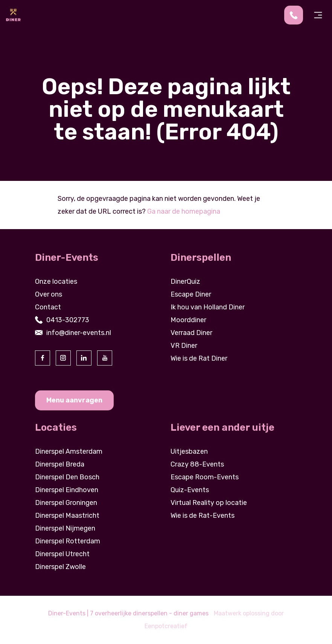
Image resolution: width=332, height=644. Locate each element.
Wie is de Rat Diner (199, 358)
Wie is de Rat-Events (203, 516)
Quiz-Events (190, 490)
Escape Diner (191, 294)
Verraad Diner (191, 333)
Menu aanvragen (74, 400)
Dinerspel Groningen (66, 503)
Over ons (49, 294)
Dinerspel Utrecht (62, 554)
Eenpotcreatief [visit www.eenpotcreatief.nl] (166, 626)
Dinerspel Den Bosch (67, 477)
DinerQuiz (185, 281)
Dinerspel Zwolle (60, 567)
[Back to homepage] (13, 15)
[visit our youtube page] (105, 358)
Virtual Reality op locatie (209, 503)
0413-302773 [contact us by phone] (68, 320)
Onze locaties (56, 281)
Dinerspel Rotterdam (68, 541)
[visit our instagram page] (63, 358)
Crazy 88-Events (197, 464)
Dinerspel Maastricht (67, 516)
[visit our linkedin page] (84, 358)
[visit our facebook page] (43, 358)
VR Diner (184, 346)
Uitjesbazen (189, 451)
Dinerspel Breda (60, 464)
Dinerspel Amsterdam (69, 451)
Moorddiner (188, 320)
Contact (48, 307)
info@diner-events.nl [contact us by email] (79, 333)
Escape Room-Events (205, 477)
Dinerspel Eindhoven (67, 490)
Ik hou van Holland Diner (208, 307)
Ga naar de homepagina (184, 211)
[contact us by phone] (296, 15)
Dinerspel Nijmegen (65, 528)
